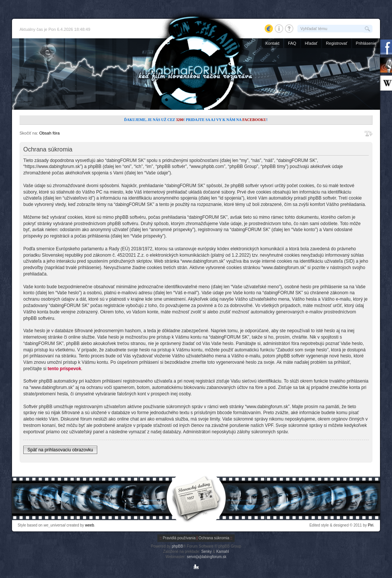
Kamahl (223, 552)
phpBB (177, 546)
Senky (207, 552)
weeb (90, 525)
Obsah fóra (49, 133)
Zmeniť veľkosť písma (369, 133)
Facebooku (254, 120)
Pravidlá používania (179, 538)
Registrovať (337, 43)
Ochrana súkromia (214, 538)
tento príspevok (64, 369)
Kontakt (272, 43)
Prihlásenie (366, 43)
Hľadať (311, 43)
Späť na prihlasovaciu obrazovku (60, 450)
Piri (371, 525)
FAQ (292, 43)
